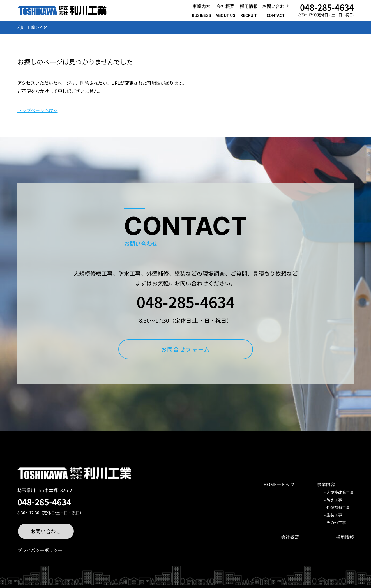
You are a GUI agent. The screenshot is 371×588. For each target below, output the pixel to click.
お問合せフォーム (185, 349)
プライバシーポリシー (40, 550)
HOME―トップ (279, 484)
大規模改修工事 (340, 492)
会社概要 (290, 537)
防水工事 (334, 500)
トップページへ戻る (38, 110)
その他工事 (336, 522)
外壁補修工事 (338, 507)
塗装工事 (334, 515)
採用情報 (345, 537)
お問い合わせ (46, 531)
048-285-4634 (327, 7)
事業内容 (326, 484)
